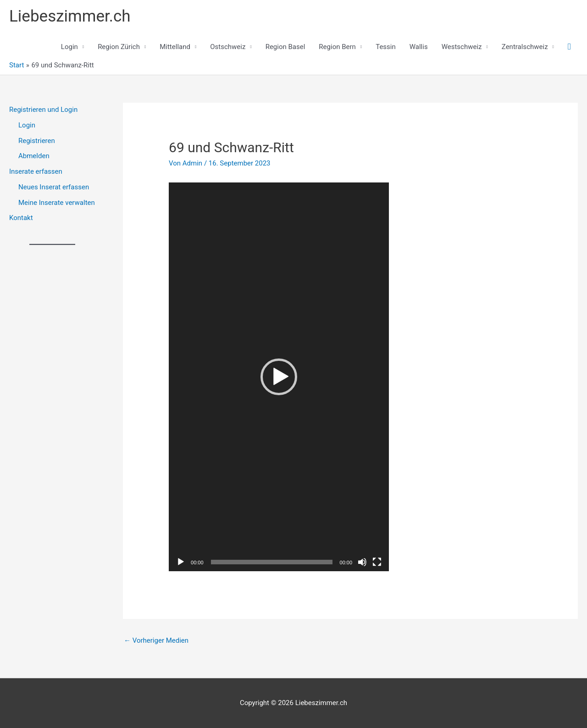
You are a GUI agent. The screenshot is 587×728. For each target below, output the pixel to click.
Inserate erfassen (36, 171)
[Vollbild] (377, 562)
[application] (279, 377)
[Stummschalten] (362, 562)
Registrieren (37, 141)
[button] (569, 47)
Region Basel (285, 47)
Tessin (386, 47)
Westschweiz (462, 47)
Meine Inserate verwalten (57, 203)
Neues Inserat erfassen (54, 187)
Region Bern (337, 47)
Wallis (419, 47)
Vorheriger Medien (156, 640)
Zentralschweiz (525, 47)
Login (69, 47)
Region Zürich (119, 47)
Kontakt (21, 218)
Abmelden (34, 156)
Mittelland (175, 47)
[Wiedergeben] (181, 562)
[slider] (272, 562)
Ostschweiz (228, 47)
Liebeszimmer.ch (70, 16)
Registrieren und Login (43, 110)
